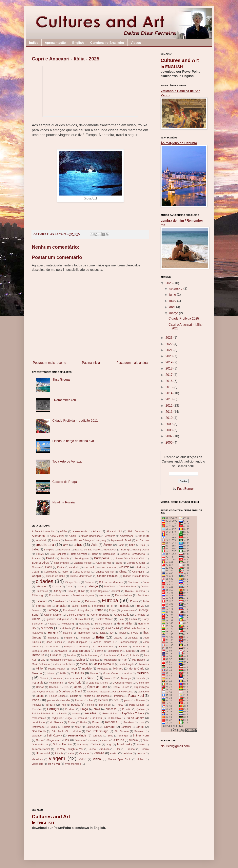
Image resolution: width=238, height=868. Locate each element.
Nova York (74, 683)
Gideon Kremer (53, 615)
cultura (81, 586)
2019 (169, 362)
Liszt (142, 651)
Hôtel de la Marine (134, 628)
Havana (52, 624)
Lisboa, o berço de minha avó (73, 441)
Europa (110, 600)
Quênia (140, 709)
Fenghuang (99, 606)
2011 (169, 412)
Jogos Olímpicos (77, 642)
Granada (140, 615)
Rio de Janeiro (135, 718)
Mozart (51, 673)
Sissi (66, 740)
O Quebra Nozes (122, 683)
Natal (91, 678)
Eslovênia (58, 601)
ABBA (63, 531)
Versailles (37, 759)
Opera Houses (121, 687)
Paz (91, 700)
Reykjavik (56, 718)
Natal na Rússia (63, 502)
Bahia (121, 545)
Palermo (119, 696)
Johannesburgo (129, 642)
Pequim (103, 700)
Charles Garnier (105, 572)
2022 (169, 344)
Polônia (90, 705)
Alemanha (38, 536)
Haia (121, 619)
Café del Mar (104, 563)
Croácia (56, 586)
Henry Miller (125, 623)
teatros (141, 744)
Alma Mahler (57, 536)
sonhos (106, 740)
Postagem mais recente (50, 363)
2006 (169, 442)
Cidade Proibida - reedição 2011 (75, 421)
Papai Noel (136, 696)
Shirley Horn (141, 735)
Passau (79, 700)
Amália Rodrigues (91, 536)
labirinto (122, 647)
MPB (63, 673)
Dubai (70, 591)
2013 (169, 399)
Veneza (99, 753)
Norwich (140, 678)
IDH (112, 633)
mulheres (77, 673)
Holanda (67, 628)
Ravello (63, 713)
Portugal (53, 709)
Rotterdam (38, 727)
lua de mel (110, 655)
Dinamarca (42, 591)
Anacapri (143, 536)
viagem (57, 758)
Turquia (144, 749)
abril (173, 307)
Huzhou (68, 633)
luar (123, 655)
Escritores (143, 595)
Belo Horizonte (58, 554)
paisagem (143, 692)
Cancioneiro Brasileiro (107, 43)
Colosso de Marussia (111, 582)
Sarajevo (139, 731)
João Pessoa (54, 642)
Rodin (83, 722)
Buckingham (82, 558)
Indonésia (53, 638)
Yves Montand (73, 764)
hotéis (97, 628)
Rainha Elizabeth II (43, 713)
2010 (169, 418)
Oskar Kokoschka (123, 692)
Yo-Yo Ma (54, 764)
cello (65, 572)
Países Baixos (57, 696)
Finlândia (124, 606)
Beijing (125, 550)
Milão (39, 669)
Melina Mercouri (104, 664)
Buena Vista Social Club (130, 558)
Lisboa (130, 651)
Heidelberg (68, 624)
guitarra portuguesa (58, 619)
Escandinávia (124, 595)
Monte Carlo (136, 669)
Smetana (80, 740)
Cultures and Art (51, 817)
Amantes (110, 536)
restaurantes (39, 718)
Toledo (92, 749)
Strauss (119, 740)
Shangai (123, 736)
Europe (134, 601)
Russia (53, 727)
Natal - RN (111, 678)
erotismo (104, 595)
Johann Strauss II (104, 642)
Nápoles (57, 678)
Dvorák (117, 591)
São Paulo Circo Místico (66, 731)
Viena (97, 759)
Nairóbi (44, 678)
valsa (71, 753)
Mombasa (103, 669)
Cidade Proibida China (136, 576)
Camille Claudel (136, 563)
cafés (119, 563)
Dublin (82, 591)
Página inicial (91, 363)
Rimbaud (81, 718)
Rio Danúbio (114, 718)
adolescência (80, 531)
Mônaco (118, 669)
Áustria (108, 545)
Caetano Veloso (82, 563)
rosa (141, 722)
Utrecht (59, 753)
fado (146, 601)
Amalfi (72, 536)
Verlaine (127, 753)
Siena (40, 740)
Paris (35, 700)
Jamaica (133, 638)
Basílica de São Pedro (87, 550)
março (174, 313)
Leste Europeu (81, 651)
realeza (76, 713)
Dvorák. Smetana (135, 591)
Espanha (74, 601)
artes (78, 545)
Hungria (53, 633)
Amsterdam (126, 536)
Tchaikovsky (124, 744)
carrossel (89, 567)
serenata (97, 736)
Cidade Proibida (107, 576)
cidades (45, 581)
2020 (169, 356)
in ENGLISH (43, 823)
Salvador (110, 727)
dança (94, 586)
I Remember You (64, 400)
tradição (105, 749)
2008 (169, 430)
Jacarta (118, 638)
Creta (146, 582)
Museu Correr (111, 673)
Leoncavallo (60, 651)
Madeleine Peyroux (61, 660)
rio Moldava (39, 722)
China (123, 572)
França (98, 610)
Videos (136, 43)
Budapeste (102, 558)
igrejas (123, 633)
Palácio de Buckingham (96, 696)
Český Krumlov (82, 572)
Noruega (126, 678)
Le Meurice (138, 647)
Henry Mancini (103, 624)
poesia (75, 705)
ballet (35, 549)
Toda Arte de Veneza (67, 461)
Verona (141, 753)
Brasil (50, 558)
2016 (169, 381)
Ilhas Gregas (61, 379)
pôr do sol (105, 705)
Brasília (65, 558)
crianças (41, 586)
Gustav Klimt (82, 619)
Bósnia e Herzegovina (132, 554)
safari (78, 727)
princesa (111, 709)
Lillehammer (115, 651)
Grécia (36, 619)
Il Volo (135, 633)
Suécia (133, 740)
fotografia (83, 610)
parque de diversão (59, 700)
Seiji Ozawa (54, 735)
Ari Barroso (142, 540)
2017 (169, 375)
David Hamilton (127, 586)
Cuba (69, 586)
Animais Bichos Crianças (79, 540)
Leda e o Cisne (40, 651)
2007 (169, 436)
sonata (93, 740)
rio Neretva (57, 722)
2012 (169, 406)
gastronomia (128, 610)
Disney (57, 591)
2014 (169, 393)
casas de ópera (107, 567)
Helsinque (84, 624)
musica (128, 673)
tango (109, 744)
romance (111, 722)
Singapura (53, 740)
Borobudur (109, 554)
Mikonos (144, 664)
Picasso (140, 700)
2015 (169, 387)
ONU (66, 687)
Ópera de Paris (97, 687)
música (143, 673)
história (47, 628)
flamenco (37, 610)
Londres (71, 655)
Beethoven (110, 550)
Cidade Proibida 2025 (184, 318)
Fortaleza (68, 610)
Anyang (101, 540)
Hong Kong (82, 628)
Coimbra (89, 582)
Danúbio (109, 586)
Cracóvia (133, 582)
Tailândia (96, 744)
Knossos (83, 647)
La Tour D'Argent (103, 647)
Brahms (36, 558)
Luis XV (135, 655)
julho (173, 295)
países (40, 696)
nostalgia (38, 683)
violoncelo (38, 764)
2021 (169, 350)
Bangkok (49, 550)
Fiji (111, 606)
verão (114, 753)
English (78, 43)
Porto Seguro (137, 705)
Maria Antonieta (41, 664)
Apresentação (55, 43)
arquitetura (45, 545)
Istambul (85, 638)
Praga (84, 709)
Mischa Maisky (57, 669)
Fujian (113, 610)
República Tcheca (133, 713)
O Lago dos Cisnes (97, 683)
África (97, 531)
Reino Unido (109, 713)
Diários (145, 586)
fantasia (60, 606)
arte (66, 545)
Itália (100, 637)
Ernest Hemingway (83, 595)
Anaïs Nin (42, 540)
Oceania (54, 687)
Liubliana (56, 655)
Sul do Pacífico (62, 744)
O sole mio (143, 683)
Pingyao (36, 705)
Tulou (117, 749)
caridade (74, 567)
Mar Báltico (138, 660)
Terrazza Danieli (41, 749)
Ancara (56, 540)
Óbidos (40, 687)
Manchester (111, 660)
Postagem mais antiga (132, 363)
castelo (125, 567)
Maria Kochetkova (65, 664)
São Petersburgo (97, 731)
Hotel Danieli (112, 628)
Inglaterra (69, 638)
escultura (42, 601)
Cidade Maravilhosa (81, 576)
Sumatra (82, 744)
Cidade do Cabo (56, 576)
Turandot (130, 749)
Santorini (126, 727)
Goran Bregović (100, 615)
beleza (40, 554)
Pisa (63, 705)
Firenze (140, 606)
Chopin (36, 576)
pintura (51, 705)
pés (116, 700)
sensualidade (77, 735)
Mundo (94, 673)
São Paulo (39, 731)
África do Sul (114, 531)
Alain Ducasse (136, 531)
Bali (143, 545)
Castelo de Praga (65, 482)
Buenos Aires (40, 563)
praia (97, 709)
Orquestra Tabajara (98, 692)
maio (173, 301)
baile (132, 545)
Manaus (95, 660)
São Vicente (122, 731)
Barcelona (64, 550)
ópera (78, 687)
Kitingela (69, 647)
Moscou (37, 673)
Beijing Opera (141, 550)
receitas (91, 713)
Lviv (43, 660)
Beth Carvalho (79, 554)
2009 (169, 424)
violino (140, 759)
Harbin (133, 619)
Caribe (61, 567)
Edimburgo (38, 595)
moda (73, 669)
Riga (69, 718)
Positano (70, 709)
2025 (169, 283)
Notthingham (56, 683)
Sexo (110, 736)
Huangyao (38, 633)
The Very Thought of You (69, 749)
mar (124, 660)
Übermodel (43, 753)
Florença (52, 610)
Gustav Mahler (104, 619)
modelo (87, 669)
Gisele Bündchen (77, 615)
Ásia (94, 545)
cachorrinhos (61, 563)
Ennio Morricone (58, 595)
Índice (34, 43)
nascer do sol (74, 678)
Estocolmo (91, 601)
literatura (38, 655)
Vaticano (84, 753)
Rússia (66, 727)
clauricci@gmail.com (175, 746)
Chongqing (138, 572)
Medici (84, 664)
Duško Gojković (99, 591)
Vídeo (82, 759)
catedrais (140, 567)
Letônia (99, 651)
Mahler (81, 660)
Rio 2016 (97, 718)
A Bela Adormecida (43, 531)
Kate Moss (52, 647)
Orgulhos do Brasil (70, 691)
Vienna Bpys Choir (119, 759)
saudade (37, 736)
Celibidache (51, 572)
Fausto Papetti (79, 606)
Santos (140, 727)
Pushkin (127, 709)
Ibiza (103, 633)
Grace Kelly (122, 615)
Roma (96, 722)
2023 (169, 338)
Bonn (95, 554)
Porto (120, 705)
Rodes (72, 722)
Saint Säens (93, 727)
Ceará (35, 572)
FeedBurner (185, 489)
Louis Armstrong (90, 655)
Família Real (43, 606)
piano (127, 700)
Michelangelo (127, 664)
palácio (74, 696)
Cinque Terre (73, 582)
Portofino (37, 709)
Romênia (129, 722)
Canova (36, 567)
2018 (169, 368)
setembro (176, 288)
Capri (49, 567)
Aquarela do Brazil (121, 540)
